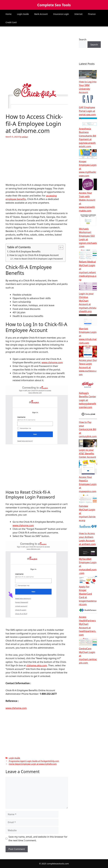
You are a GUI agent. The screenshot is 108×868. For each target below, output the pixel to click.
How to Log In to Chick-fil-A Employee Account (34, 255)
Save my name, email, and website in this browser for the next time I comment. (38, 839)
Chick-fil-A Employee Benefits (25, 252)
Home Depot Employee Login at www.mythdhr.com (33, 764)
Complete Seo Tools (54, 5)
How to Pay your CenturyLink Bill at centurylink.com (88, 429)
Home (9, 14)
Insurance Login (61, 14)
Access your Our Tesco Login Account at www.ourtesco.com (88, 367)
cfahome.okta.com (37, 665)
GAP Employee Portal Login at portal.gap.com (87, 111)
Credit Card (11, 22)
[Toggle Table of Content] (60, 247)
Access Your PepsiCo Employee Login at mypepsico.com (88, 484)
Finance (92, 14)
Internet (78, 14)
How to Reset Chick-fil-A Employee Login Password (38, 259)
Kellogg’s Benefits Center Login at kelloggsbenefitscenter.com (87, 400)
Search (83, 39)
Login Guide (23, 14)
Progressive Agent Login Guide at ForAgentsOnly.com (34, 761)
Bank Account (41, 14)
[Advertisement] (37, 53)
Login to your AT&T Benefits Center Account (87, 453)
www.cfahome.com (52, 362)
